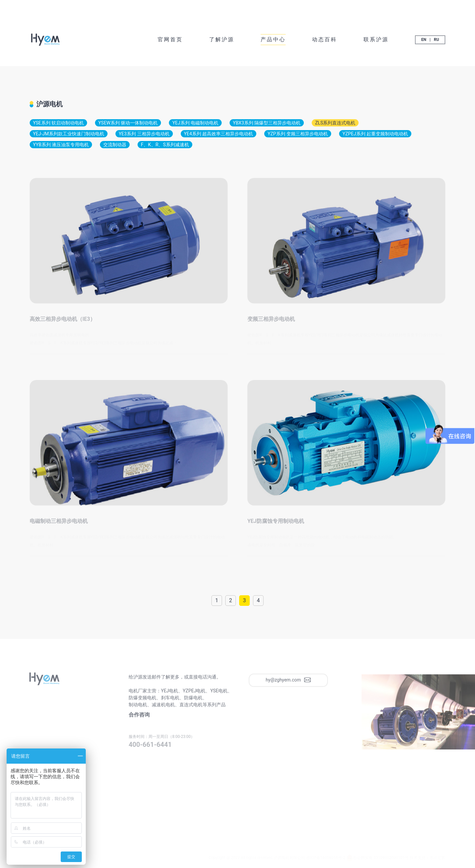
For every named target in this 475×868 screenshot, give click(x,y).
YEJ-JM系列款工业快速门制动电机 (69, 134)
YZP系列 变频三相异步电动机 (298, 134)
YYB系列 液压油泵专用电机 (61, 145)
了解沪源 (222, 39)
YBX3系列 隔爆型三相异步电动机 (267, 123)
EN (424, 40)
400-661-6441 (150, 746)
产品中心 (273, 39)
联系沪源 (376, 39)
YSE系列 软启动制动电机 (58, 123)
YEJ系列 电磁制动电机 (195, 123)
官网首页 (170, 39)
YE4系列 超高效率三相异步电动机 (219, 134)
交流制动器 (115, 145)
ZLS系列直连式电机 (335, 123)
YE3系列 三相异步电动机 (144, 134)
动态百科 (325, 39)
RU (436, 40)
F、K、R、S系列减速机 (165, 145)
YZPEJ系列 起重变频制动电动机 (375, 134)
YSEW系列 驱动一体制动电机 (128, 123)
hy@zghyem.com (288, 682)
